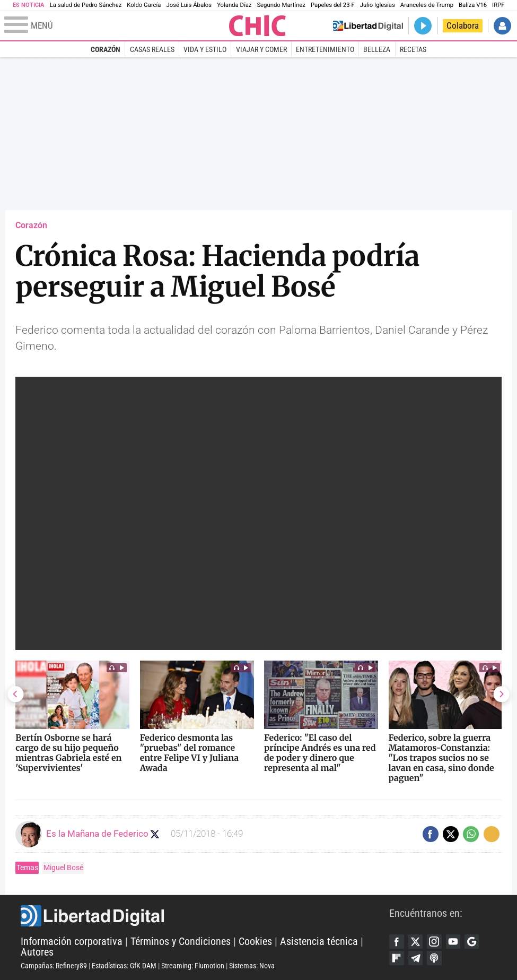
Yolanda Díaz (234, 5)
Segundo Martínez (281, 5)
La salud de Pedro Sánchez (86, 5)
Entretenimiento (325, 49)
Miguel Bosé (63, 868)
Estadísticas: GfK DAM (124, 966)
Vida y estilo (205, 49)
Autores (37, 952)
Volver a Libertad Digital (368, 26)
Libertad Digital (205, 916)
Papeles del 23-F (333, 5)
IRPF (498, 5)
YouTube (456, 941)
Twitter (417, 941)
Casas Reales (152, 49)
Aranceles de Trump (427, 5)
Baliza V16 (473, 5)
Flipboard (397, 959)
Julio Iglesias (378, 5)
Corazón (106, 49)
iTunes (437, 959)
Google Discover (476, 941)
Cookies (255, 942)
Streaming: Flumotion (193, 966)
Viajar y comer (261, 49)
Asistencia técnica (319, 942)
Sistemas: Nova (252, 966)
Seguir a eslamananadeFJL (156, 834)
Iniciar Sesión (502, 26)
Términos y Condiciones (181, 942)
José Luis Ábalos (189, 5)
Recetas (413, 49)
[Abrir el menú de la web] (116, 26)
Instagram (437, 941)
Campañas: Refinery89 (54, 966)
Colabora (463, 26)
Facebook (397, 941)
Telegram (417, 959)
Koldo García (144, 5)
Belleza (377, 49)
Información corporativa (72, 942)
